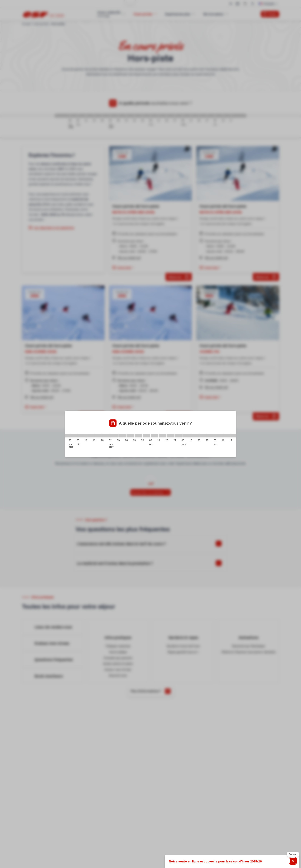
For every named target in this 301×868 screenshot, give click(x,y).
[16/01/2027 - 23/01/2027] (130, 436)
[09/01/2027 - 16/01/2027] (122, 436)
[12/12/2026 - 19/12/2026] (90, 436)
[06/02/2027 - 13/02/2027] (155, 436)
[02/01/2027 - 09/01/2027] (114, 436)
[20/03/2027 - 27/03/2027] (203, 436)
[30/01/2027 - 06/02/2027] (146, 436)
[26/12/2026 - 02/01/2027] (106, 436)
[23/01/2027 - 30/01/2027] (138, 436)
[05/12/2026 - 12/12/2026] (82, 436)
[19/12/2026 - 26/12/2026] (98, 436)
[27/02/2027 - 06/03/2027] (179, 436)
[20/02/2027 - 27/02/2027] (171, 436)
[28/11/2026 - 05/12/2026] (74, 436)
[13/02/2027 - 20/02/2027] (163, 436)
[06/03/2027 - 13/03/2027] (187, 436)
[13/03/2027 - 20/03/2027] (195, 436)
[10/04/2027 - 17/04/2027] (227, 436)
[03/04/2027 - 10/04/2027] (219, 436)
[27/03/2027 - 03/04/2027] (211, 436)
